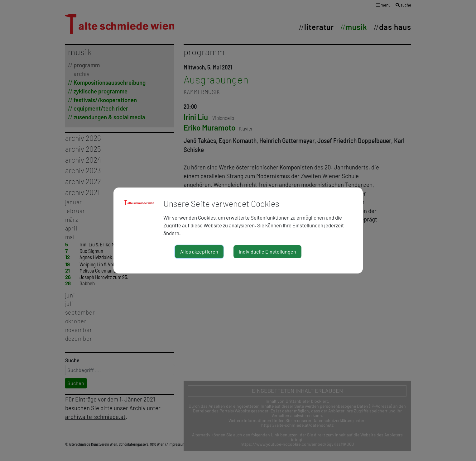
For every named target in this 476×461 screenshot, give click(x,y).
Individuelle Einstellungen (267, 252)
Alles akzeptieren (199, 252)
